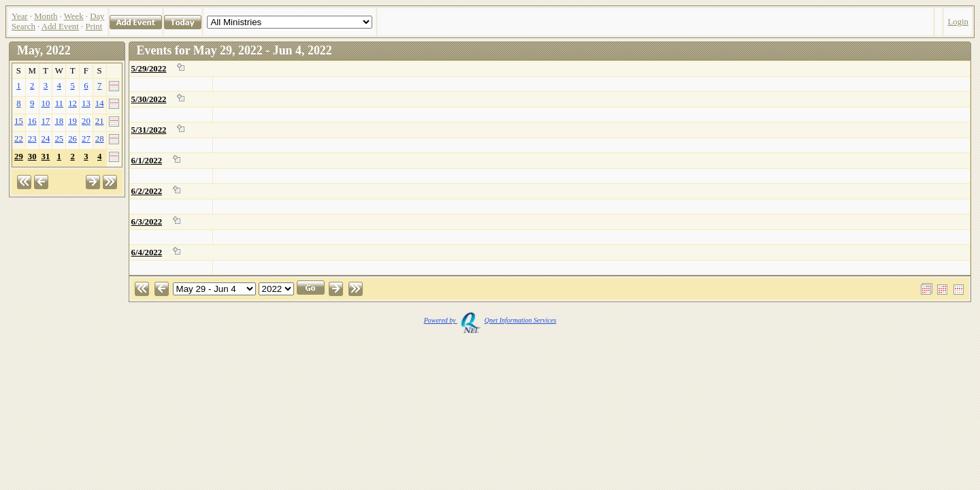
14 (100, 103)
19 (72, 121)
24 (46, 139)
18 (59, 121)
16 (32, 121)
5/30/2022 (149, 99)
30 (32, 157)
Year (20, 16)
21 (100, 121)
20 (86, 121)
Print (94, 27)
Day (97, 16)
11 (59, 103)
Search (23, 27)
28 (100, 139)
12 (72, 103)
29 (19, 157)
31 (46, 157)
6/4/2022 (147, 252)
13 (86, 103)
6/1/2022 (147, 161)
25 (59, 139)
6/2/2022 (147, 191)
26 (72, 139)
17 (46, 121)
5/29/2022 (149, 69)
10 (46, 103)
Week (74, 16)
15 (19, 121)
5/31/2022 (149, 130)
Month (46, 16)
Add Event (60, 27)
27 (86, 139)
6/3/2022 (147, 222)
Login (958, 22)
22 (19, 139)
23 (32, 139)
